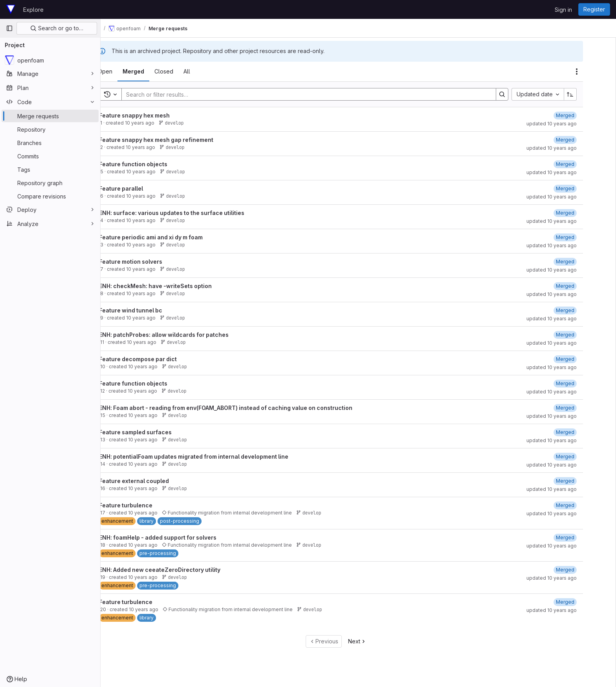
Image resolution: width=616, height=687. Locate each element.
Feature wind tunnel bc (151, 310)
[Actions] (597, 72)
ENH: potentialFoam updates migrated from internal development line (214, 456)
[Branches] (50, 143)
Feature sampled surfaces (156, 432)
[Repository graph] (50, 183)
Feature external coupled (154, 481)
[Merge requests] (50, 116)
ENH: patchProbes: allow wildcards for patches (184, 335)
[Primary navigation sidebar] (9, 28)
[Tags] (50, 169)
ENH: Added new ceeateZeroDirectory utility (180, 570)
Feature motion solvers (151, 262)
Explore (33, 10)
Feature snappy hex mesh (155, 115)
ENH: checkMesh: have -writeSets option (176, 286)
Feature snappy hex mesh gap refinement (177, 140)
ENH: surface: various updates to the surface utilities (192, 213)
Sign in (563, 10)
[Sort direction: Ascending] (591, 94)
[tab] (126, 72)
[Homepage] (11, 9)
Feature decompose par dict (158, 359)
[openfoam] (50, 60)
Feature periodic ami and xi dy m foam (171, 237)
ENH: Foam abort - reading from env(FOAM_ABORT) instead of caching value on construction (246, 408)
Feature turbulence (146, 505)
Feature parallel (141, 188)
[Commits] (50, 156)
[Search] (325, 94)
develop (192, 123)
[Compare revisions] (50, 196)
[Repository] (50, 129)
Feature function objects (154, 164)
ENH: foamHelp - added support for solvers (178, 537)
